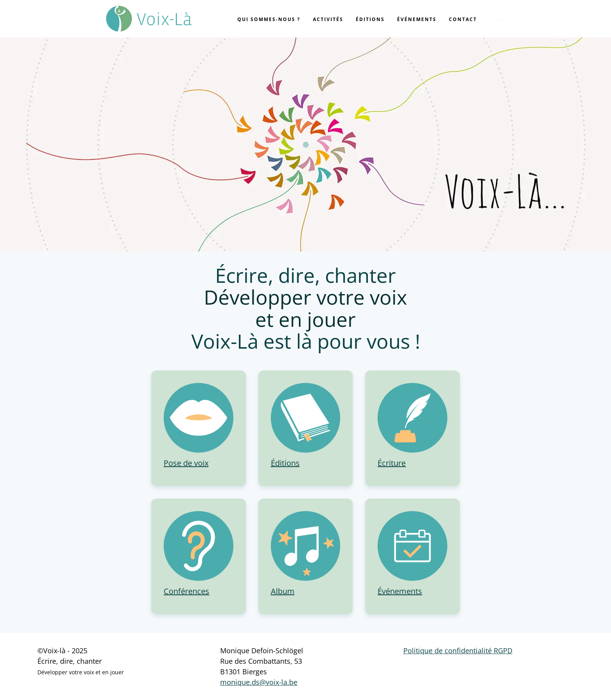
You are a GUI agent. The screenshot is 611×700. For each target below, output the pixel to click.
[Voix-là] (149, 19)
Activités (328, 19)
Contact (463, 19)
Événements (417, 19)
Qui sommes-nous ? (269, 19)
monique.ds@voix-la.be (259, 682)
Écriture (392, 463)
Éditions (370, 19)
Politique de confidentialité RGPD (458, 651)
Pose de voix (186, 463)
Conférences (186, 591)
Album (283, 591)
